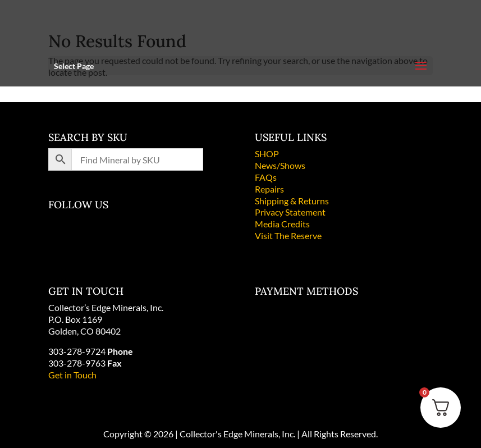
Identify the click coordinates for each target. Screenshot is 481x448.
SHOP (267, 154)
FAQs (266, 177)
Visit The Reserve (288, 236)
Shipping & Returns (292, 201)
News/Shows (280, 165)
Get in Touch (72, 375)
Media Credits (282, 224)
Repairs (269, 189)
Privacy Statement (290, 212)
